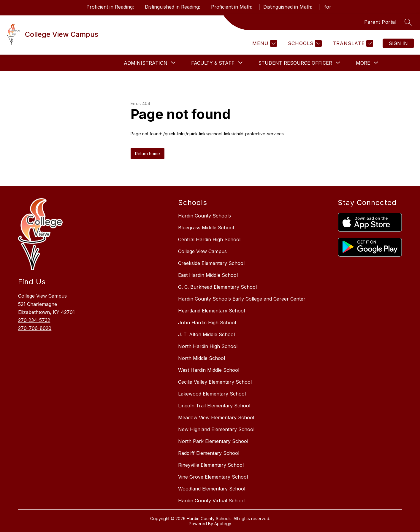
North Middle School (202, 358)
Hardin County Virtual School (211, 501)
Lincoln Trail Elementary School (214, 406)
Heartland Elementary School (211, 311)
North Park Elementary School (213, 441)
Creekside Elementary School (211, 263)
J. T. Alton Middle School (206, 334)
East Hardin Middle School (208, 275)
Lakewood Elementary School (212, 394)
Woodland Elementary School (212, 489)
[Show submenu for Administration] (146, 63)
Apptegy (223, 524)
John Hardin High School (207, 323)
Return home (148, 154)
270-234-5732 (34, 320)
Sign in (398, 43)
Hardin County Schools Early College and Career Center (242, 299)
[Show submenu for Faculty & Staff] (213, 63)
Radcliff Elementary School (209, 453)
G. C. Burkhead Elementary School (217, 287)
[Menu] (264, 43)
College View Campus (202, 251)
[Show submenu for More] (363, 63)
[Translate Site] (352, 43)
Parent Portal (380, 22)
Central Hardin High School (209, 239)
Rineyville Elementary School (211, 465)
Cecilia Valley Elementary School (215, 382)
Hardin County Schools (205, 216)
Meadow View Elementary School (216, 417)
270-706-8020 (35, 328)
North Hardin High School (208, 346)
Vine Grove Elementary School (213, 477)
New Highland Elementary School (216, 429)
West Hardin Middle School (209, 370)
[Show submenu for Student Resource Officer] (295, 63)
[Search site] (408, 22)
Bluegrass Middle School (206, 228)
